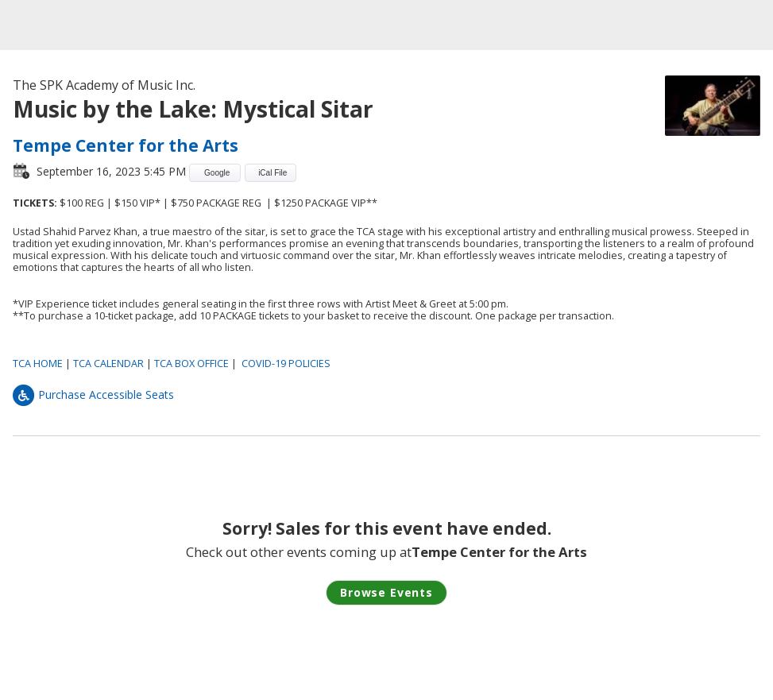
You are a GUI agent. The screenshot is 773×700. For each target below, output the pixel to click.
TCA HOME (38, 364)
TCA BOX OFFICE (191, 364)
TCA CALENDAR (108, 364)
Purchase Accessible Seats (93, 394)
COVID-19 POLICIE (283, 364)
